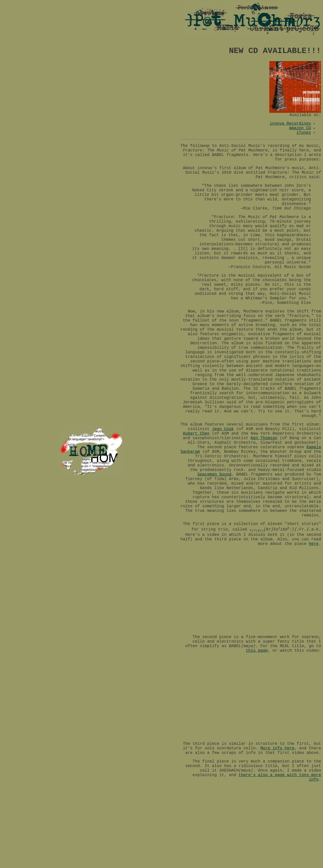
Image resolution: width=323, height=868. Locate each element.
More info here (277, 748)
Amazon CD (300, 128)
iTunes (304, 133)
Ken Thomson (264, 438)
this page (257, 651)
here (314, 544)
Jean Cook (223, 429)
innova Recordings (290, 124)
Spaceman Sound (214, 475)
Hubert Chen (196, 434)
